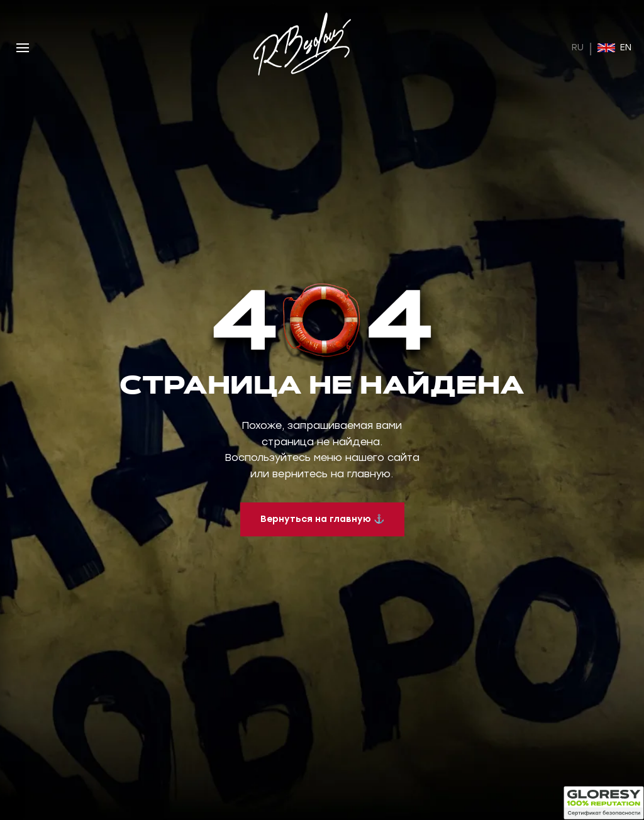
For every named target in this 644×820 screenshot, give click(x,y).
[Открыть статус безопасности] (604, 803)
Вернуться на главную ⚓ (322, 519)
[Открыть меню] (23, 48)
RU (578, 47)
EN (614, 47)
